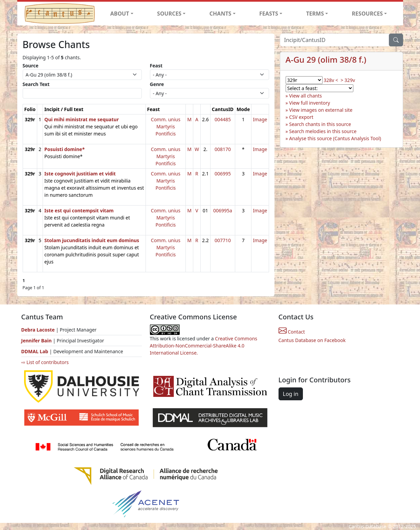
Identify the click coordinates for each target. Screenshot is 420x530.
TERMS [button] (315, 14)
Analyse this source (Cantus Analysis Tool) (335, 138)
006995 (223, 174)
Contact (292, 332)
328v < (331, 80)
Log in (291, 394)
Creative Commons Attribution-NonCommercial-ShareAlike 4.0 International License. (204, 346)
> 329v (348, 80)
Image (260, 119)
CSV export (301, 117)
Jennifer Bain (37, 341)
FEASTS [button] (269, 14)
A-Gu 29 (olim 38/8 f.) (326, 59)
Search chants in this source (320, 124)
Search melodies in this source (323, 131)
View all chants (305, 96)
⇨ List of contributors (45, 362)
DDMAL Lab (35, 351)
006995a (223, 210)
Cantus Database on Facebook (312, 340)
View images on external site (321, 110)
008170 (223, 149)
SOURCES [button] (169, 14)
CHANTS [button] (220, 14)
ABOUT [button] (120, 14)
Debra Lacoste (38, 330)
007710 (223, 240)
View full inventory (310, 103)
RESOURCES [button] (368, 14)
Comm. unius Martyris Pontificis (166, 126)
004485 (223, 119)
